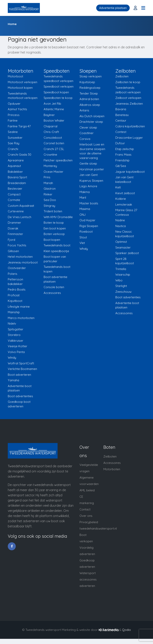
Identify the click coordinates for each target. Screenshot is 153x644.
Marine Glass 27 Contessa (126, 212)
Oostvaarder (17, 268)
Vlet (82, 243)
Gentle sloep (88, 163)
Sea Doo (50, 200)
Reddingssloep (90, 88)
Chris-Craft (51, 132)
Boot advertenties (20, 396)
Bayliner (49, 115)
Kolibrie (121, 199)
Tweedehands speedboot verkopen (58, 79)
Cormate (14, 200)
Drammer (14, 223)
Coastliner (87, 133)
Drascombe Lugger (129, 138)
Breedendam (17, 183)
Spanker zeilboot (127, 253)
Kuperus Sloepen (91, 181)
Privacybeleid (89, 522)
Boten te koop (54, 223)
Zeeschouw (123, 292)
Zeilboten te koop (128, 82)
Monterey (50, 166)
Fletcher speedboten (58, 160)
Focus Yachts (17, 245)
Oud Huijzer (87, 220)
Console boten (54, 287)
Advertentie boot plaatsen (20, 388)
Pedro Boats (17, 289)
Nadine (120, 220)
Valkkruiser (16, 341)
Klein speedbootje (56, 251)
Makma (85, 192)
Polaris (13, 274)
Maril (83, 198)
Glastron (50, 189)
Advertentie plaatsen (113, 8)
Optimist (121, 242)
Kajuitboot (15, 301)
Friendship (122, 160)
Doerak (13, 228)
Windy (12, 358)
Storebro (14, 335)
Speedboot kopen (56, 92)
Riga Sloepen (89, 226)
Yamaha (13, 380)
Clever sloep (88, 127)
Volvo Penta (16, 352)
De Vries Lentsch (20, 217)
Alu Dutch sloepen (92, 116)
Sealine (13, 132)
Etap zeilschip (125, 149)
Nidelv (12, 323)
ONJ (82, 215)
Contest (121, 132)
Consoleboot (53, 138)
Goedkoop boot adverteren (19, 404)
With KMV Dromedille (58, 217)
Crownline (50, 155)
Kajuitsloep (87, 82)
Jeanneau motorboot (23, 262)
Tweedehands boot (57, 245)
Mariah (48, 183)
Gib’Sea (121, 166)
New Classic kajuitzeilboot (125, 234)
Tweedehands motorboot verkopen (23, 96)
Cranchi (13, 149)
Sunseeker (15, 138)
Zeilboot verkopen (128, 98)
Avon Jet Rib (52, 104)
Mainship (14, 312)
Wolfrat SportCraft (21, 363)
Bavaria (121, 109)
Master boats (89, 203)
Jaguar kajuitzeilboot (130, 172)
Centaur (121, 121)
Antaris (84, 110)
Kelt (118, 187)
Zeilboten (122, 76)
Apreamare (16, 160)
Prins (47, 177)
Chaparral (51, 126)
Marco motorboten (21, 318)
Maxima (85, 209)
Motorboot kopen (20, 88)
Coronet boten (54, 143)
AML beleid (87, 490)
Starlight (121, 286)
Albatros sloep (90, 105)
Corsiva (85, 139)
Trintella (121, 269)
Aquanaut (14, 166)
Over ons (86, 516)
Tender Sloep (89, 93)
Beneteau (122, 115)
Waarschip (123, 275)
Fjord (11, 240)
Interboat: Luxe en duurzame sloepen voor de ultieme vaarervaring (92, 151)
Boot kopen (52, 240)
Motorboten (112, 469)
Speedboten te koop (58, 98)
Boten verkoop (54, 234)
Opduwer (14, 104)
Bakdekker (15, 172)
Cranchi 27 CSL (54, 149)
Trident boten (53, 211)
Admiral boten (89, 99)
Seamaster (123, 247)
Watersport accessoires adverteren (88, 579)
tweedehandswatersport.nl (98, 528)
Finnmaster (15, 234)
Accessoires (52, 293)
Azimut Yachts (17, 109)
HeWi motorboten (20, 257)
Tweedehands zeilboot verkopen (128, 90)
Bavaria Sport (17, 177)
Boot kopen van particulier (55, 259)
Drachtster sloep (91, 122)
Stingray (49, 206)
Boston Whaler (54, 121)
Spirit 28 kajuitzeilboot (125, 261)
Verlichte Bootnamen (22, 369)
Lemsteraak (124, 204)
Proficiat (14, 295)
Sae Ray (14, 143)
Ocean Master (53, 172)
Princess (14, 115)
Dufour (120, 143)
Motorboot (15, 76)
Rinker (48, 194)
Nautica (121, 226)
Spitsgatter (16, 329)
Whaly (84, 249)
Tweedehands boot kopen (57, 269)
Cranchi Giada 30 (20, 155)
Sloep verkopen (91, 76)
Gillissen (13, 251)
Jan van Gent (89, 175)
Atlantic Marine (54, 109)
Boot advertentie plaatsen (55, 279)
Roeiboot (86, 232)
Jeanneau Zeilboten (129, 104)
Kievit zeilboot (125, 193)
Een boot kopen (55, 228)
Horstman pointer (92, 169)
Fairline (13, 121)
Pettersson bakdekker (15, 282)
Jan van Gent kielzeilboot (124, 180)
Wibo (119, 280)
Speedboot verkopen (59, 86)
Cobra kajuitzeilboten (130, 126)
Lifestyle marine (19, 307)
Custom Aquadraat (21, 206)
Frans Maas (123, 155)
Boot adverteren (19, 375)
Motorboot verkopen (23, 82)
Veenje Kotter (18, 346)
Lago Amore (88, 186)
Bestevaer (15, 189)
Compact (14, 194)
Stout (83, 237)
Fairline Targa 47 (19, 126)
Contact (85, 509)
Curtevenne (16, 211)
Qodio (127, 630)
